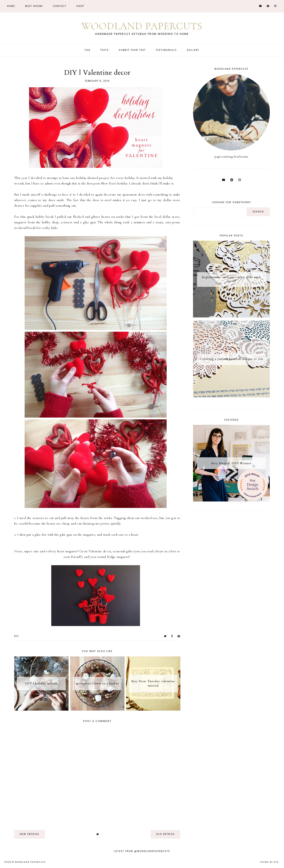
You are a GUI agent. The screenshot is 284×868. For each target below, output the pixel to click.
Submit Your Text (132, 50)
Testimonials (166, 50)
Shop (80, 6)
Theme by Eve (269, 862)
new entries (30, 834)
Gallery (193, 50)
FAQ (88, 50)
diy (17, 636)
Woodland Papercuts (142, 26)
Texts (105, 50)
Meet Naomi (34, 6)
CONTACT (60, 6)
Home (11, 6)
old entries (166, 834)
